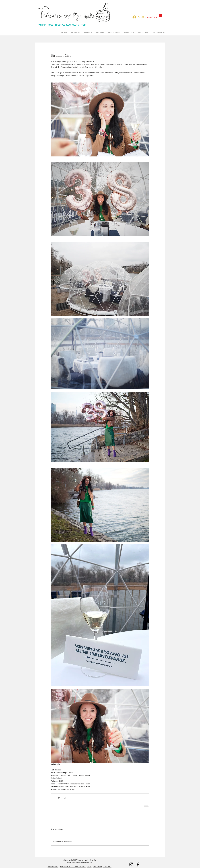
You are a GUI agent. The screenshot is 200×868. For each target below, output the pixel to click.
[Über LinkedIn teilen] (65, 798)
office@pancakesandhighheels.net (80, 862)
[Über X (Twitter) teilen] (58, 798)
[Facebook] (138, 864)
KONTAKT (107, 867)
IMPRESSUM (53, 867)
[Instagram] (131, 864)
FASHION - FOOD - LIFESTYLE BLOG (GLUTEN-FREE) (62, 25)
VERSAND (97, 867)
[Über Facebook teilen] (52, 798)
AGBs (89, 867)
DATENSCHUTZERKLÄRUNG (73, 867)
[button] (154, 16)
